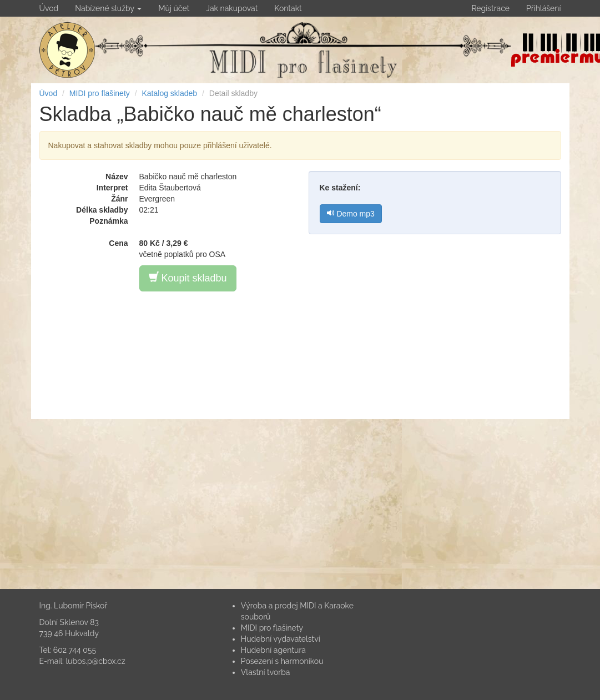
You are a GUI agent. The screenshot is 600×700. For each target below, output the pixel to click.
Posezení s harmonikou (282, 661)
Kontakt (288, 8)
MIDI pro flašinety (100, 93)
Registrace (490, 8)
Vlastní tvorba (266, 672)
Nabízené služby (108, 8)
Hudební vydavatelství (281, 639)
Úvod (49, 8)
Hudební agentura (273, 650)
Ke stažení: (340, 188)
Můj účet (174, 8)
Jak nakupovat (232, 8)
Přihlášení (543, 8)
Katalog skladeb (169, 93)
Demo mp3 (351, 214)
